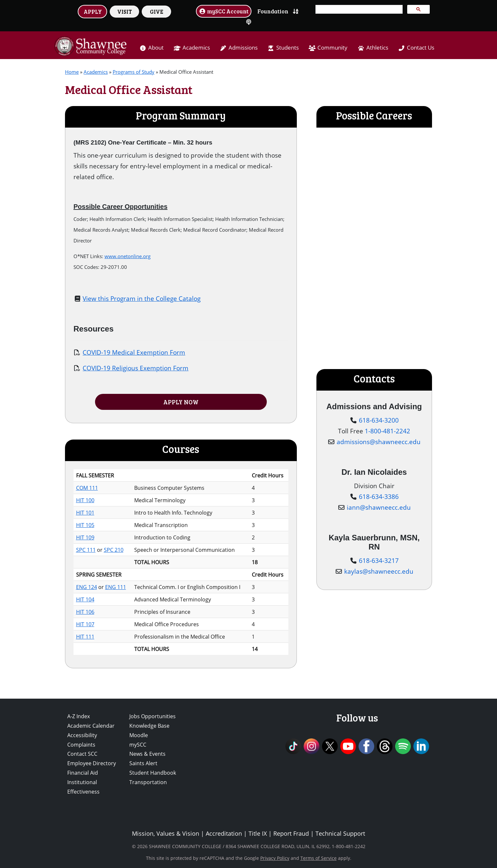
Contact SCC (82, 754)
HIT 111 (85, 637)
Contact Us (421, 47)
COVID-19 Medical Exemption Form (134, 352)
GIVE (157, 11)
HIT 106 (85, 612)
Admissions (243, 47)
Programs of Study (134, 72)
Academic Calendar (91, 726)
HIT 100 (85, 500)
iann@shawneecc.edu (379, 507)
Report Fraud (291, 833)
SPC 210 (114, 550)
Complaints (81, 745)
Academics (196, 47)
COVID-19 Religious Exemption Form (136, 368)
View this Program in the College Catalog (142, 298)
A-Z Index (79, 716)
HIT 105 (85, 525)
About (156, 47)
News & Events (147, 754)
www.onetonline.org (128, 256)
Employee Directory (92, 763)
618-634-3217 (379, 560)
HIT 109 (85, 537)
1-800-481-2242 (387, 431)
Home (72, 72)
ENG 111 (116, 587)
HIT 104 (85, 599)
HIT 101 (85, 513)
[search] (358, 9)
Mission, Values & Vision (166, 833)
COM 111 (87, 488)
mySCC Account (224, 11)
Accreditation (224, 833)
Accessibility (82, 735)
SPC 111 (86, 550)
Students (288, 47)
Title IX (258, 833)
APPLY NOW (181, 402)
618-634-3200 (379, 420)
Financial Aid (83, 773)
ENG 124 (87, 587)
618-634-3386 (379, 496)
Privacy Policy (275, 858)
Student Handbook (153, 773)
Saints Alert (143, 763)
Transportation (148, 782)
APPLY (93, 11)
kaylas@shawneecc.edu (379, 571)
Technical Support (340, 833)
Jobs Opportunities (152, 716)
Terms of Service (319, 858)
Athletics (377, 47)
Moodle (139, 735)
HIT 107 (85, 624)
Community (332, 47)
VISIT (125, 11)
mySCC (138, 745)
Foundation (273, 11)
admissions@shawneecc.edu (379, 442)
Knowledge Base (149, 726)
